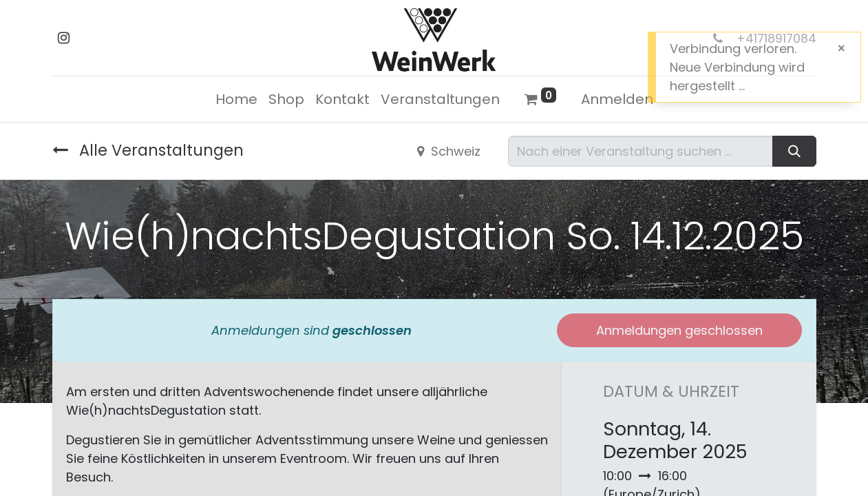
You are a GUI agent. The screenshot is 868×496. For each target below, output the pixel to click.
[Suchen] (794, 151)
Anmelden (617, 99)
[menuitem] (236, 99)
